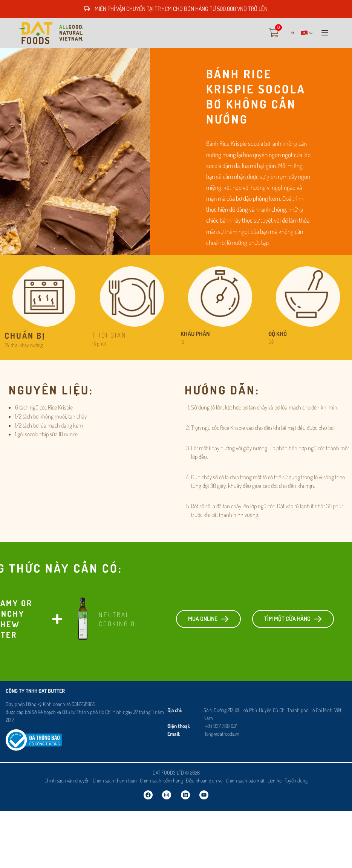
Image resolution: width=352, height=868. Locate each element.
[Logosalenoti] (34, 734)
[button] (307, 33)
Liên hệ (275, 780)
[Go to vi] (51, 33)
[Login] (290, 33)
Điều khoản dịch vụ (204, 780)
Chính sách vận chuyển (67, 780)
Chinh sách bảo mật (245, 780)
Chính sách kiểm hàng (161, 780)
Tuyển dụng (296, 780)
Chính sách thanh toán (115, 780)
